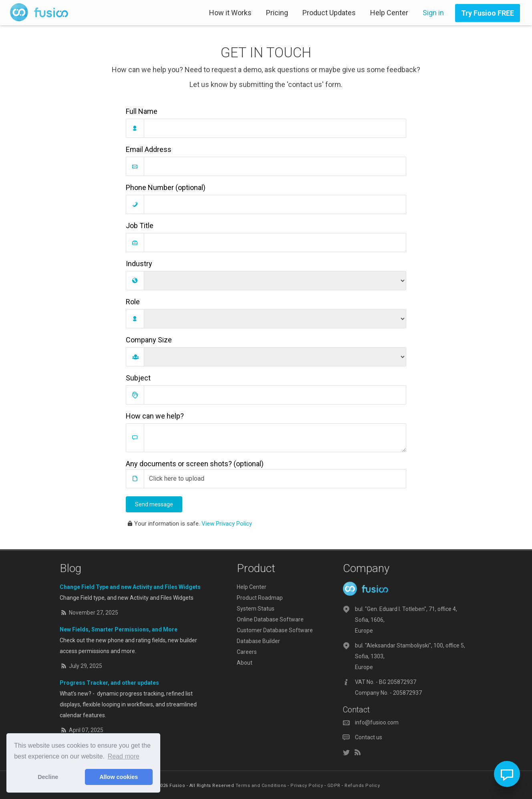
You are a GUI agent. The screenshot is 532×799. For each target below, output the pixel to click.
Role (133, 302)
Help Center (389, 13)
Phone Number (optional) (166, 187)
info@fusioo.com (377, 722)
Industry (139, 264)
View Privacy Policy (227, 524)
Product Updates (329, 13)
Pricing (277, 13)
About (245, 663)
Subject (138, 378)
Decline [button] (48, 777)
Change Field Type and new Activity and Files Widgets (130, 587)
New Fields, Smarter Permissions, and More (119, 629)
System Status (256, 609)
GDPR (334, 786)
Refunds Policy (362, 786)
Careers (247, 652)
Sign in (433, 13)
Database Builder (258, 641)
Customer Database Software (275, 630)
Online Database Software (270, 619)
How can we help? (155, 416)
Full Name (142, 111)
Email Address (149, 149)
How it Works (230, 13)
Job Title (140, 226)
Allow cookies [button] (119, 777)
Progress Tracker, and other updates (109, 683)
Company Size (149, 340)
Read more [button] (124, 756)
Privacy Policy (307, 786)
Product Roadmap (260, 598)
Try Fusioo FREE (488, 13)
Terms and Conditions (261, 786)
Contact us (369, 737)
